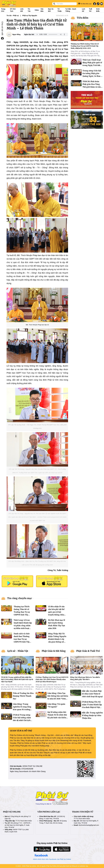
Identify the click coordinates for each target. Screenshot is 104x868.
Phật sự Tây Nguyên (30, 16)
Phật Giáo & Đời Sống (54, 651)
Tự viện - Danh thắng (71, 10)
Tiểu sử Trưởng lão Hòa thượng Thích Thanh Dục (23, 696)
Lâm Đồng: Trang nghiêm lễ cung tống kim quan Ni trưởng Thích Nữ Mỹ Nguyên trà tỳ (22, 710)
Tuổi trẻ (91, 10)
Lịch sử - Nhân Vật (18, 651)
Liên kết (22, 10)
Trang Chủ (3, 10)
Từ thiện (60, 10)
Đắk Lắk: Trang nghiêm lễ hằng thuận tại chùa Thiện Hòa (92, 715)
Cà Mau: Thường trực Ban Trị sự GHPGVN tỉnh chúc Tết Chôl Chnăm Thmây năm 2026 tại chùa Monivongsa (52, 679)
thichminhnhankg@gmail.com (89, 825)
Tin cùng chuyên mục (20, 598)
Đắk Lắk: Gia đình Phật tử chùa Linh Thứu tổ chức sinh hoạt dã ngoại (92, 694)
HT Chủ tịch (13, 10)
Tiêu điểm (83, 18)
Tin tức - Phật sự (13, 16)
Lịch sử (84, 10)
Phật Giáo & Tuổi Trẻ (88, 651)
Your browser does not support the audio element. (51, 34)
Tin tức (29, 10)
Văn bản (42, 10)
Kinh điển (98, 10)
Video (37, 10)
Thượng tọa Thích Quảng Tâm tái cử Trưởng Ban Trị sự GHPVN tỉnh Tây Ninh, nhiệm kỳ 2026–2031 (85, 46)
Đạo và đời (51, 10)
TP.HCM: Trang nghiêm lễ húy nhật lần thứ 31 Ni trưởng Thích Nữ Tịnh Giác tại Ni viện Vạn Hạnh (17, 679)
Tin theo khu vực (85, 4)
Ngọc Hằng (16, 34)
